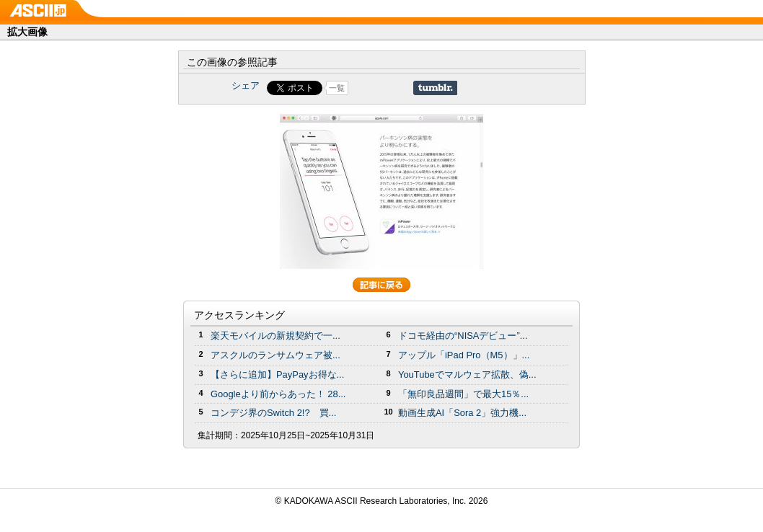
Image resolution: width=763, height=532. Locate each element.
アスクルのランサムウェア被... (275, 355)
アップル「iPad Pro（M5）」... (464, 355)
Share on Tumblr (435, 88)
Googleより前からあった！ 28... (278, 394)
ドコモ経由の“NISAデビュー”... (463, 336)
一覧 (337, 88)
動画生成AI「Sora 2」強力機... (462, 413)
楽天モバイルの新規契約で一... (275, 336)
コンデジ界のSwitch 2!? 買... (273, 413)
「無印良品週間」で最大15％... (463, 394)
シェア (246, 85)
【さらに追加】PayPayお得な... (277, 374)
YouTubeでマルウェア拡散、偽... (467, 374)
